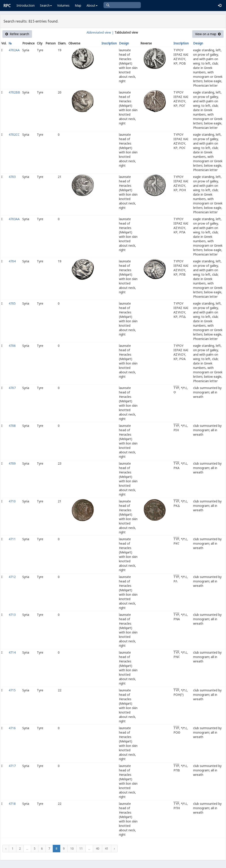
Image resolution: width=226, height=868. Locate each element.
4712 (12, 577)
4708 (12, 426)
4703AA (14, 219)
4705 (12, 303)
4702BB (14, 92)
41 (107, 848)
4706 (12, 346)
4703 (12, 177)
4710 (12, 501)
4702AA (14, 50)
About (92, 5)
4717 (12, 766)
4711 (12, 539)
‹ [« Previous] (6, 848)
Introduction (26, 5)
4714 (12, 652)
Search (46, 5)
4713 (12, 615)
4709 (12, 463)
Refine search (17, 34)
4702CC (14, 134)
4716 (12, 728)
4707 (12, 388)
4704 (12, 261)
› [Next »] (114, 848)
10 (72, 848)
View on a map (208, 34)
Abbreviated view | (100, 32)
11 (81, 848)
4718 (12, 804)
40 (98, 848)
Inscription (109, 43)
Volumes (63, 5)
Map (78, 5)
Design (124, 43)
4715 (12, 690)
